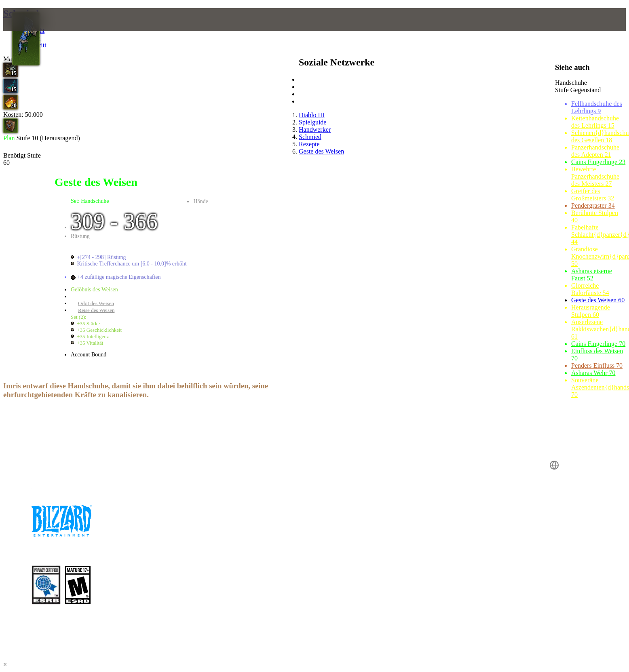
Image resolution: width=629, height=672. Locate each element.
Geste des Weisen (96, 296)
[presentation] (40, 29)
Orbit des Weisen (96, 303)
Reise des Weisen (96, 310)
